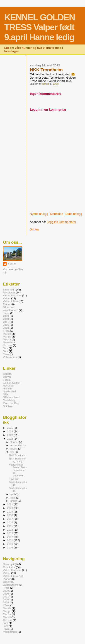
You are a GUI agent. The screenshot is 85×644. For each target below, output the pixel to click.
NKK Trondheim (18, 455)
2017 (10, 519)
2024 (10, 431)
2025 (10, 428)
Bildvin (7, 377)
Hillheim (8, 388)
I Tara (6, 331)
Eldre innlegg (73, 214)
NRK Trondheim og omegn (18, 460)
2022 (10, 439)
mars (13, 498)
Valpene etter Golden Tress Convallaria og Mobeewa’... (18, 470)
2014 (10, 530)
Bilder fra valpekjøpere (11, 309)
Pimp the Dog (11, 403)
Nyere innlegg (39, 214)
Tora (6, 351)
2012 (10, 537)
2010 (6, 319)
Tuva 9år (14, 479)
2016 (6, 325)
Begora (7, 374)
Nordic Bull (9, 391)
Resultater (9, 292)
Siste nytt (8, 289)
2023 (10, 435)
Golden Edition (12, 383)
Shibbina (8, 406)
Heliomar (8, 385)
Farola (7, 380)
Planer (7, 304)
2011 (6, 322)
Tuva (6, 354)
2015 (10, 526)
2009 (6, 316)
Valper (7, 298)
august (14, 449)
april (13, 494)
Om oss (7, 345)
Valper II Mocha (12, 295)
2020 (10, 508)
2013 (10, 533)
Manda (7, 334)
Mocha (7, 339)
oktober (15, 442)
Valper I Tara (10, 301)
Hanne (12, 264)
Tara (6, 348)
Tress (6, 313)
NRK (6, 394)
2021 (10, 504)
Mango (7, 336)
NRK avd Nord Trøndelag (12, 399)
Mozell (7, 342)
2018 (6, 328)
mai (12, 452)
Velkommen (10, 357)
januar (14, 501)
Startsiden (57, 214)
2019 (10, 512)
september (16, 445)
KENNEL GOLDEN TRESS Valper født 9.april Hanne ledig (40, 27)
